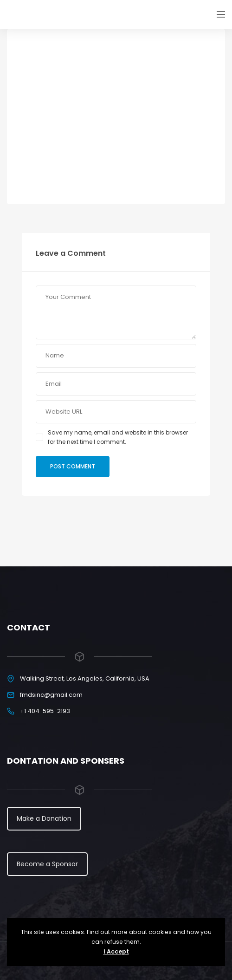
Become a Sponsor (47, 864)
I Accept (116, 951)
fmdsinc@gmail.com (51, 695)
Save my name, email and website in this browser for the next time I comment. (118, 437)
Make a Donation (44, 818)
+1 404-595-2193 (45, 711)
